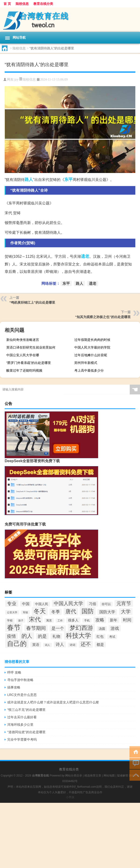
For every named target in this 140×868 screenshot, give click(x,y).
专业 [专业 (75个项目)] (12, 604)
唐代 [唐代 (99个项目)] (71, 611)
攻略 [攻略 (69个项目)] (100, 620)
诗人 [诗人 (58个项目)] (60, 644)
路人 (29, 180)
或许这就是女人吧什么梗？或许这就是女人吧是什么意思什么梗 (53, 702)
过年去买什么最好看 (22, 717)
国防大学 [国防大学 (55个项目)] (107, 612)
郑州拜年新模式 (86, 363)
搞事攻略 (14, 687)
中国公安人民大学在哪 (23, 355)
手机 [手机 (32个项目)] (87, 620)
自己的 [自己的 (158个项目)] (17, 644)
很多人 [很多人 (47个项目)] (73, 620)
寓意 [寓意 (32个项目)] (49, 620)
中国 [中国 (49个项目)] (26, 604)
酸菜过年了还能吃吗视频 (24, 370)
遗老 (85, 256)
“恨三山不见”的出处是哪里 (26, 710)
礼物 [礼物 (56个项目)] (56, 636)
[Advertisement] (70, 835)
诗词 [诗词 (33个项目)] (72, 645)
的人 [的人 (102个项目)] (27, 636)
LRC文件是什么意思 (22, 695)
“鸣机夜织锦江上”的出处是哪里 (32, 302)
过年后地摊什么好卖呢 (91, 355)
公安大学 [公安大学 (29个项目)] (12, 612)
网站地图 (109, 776)
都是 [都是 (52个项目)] (100, 644)
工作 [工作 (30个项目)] (60, 620)
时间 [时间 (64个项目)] (127, 620)
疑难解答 (123, 776)
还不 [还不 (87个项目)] (86, 644)
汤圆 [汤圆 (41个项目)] (102, 629)
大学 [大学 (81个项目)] (126, 612)
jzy (16, 80)
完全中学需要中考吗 (22, 739)
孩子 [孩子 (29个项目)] (21, 620)
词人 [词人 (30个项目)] (47, 645)
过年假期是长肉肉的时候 (92, 340)
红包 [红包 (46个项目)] (100, 636)
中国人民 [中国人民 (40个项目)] (42, 604)
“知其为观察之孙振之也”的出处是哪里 (103, 317)
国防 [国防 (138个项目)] (88, 611)
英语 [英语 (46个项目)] (36, 645)
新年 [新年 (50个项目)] (114, 620)
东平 (68, 180)
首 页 (7, 4)
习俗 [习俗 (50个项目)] (93, 604)
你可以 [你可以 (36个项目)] (106, 604)
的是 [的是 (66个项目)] (42, 636)
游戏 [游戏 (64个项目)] (115, 628)
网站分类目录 (74, 776)
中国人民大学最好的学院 (92, 347)
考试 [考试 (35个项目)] (112, 637)
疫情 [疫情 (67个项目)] (11, 636)
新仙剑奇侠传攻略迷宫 (23, 340)
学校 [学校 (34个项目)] (10, 620)
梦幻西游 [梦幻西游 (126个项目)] (81, 628)
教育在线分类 (43, 4)
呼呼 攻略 (14, 672)
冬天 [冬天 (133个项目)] (40, 611)
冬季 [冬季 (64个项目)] (56, 612)
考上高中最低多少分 (89, 370)
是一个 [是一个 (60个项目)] (58, 628)
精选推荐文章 (93, 776)
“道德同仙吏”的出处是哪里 (26, 732)
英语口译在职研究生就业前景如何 (31, 347)
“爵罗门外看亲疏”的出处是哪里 (29, 363)
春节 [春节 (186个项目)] (14, 627)
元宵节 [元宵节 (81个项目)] (124, 603)
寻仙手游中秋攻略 (20, 680)
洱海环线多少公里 (20, 725)
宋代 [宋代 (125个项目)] (35, 619)
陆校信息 (22, 4)
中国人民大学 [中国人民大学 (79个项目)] (68, 603)
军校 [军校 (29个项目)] (25, 612)
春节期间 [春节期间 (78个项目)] (36, 628)
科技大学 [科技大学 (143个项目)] (79, 636)
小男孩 (70, 797)
